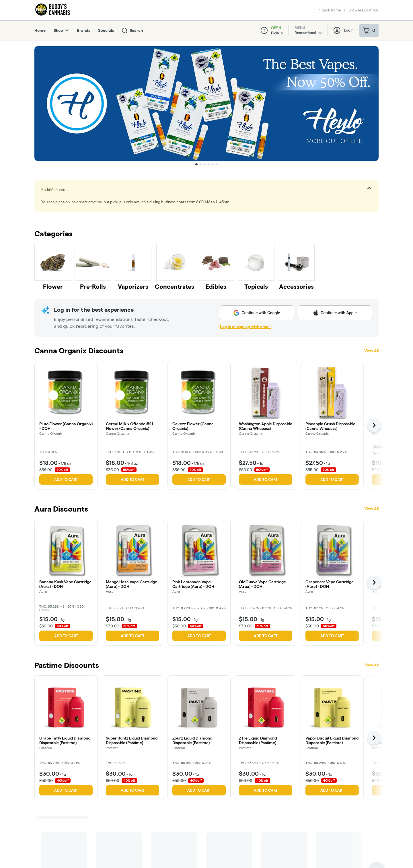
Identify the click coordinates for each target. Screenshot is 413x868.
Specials (106, 30)
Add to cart (66, 479)
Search (132, 31)
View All (371, 351)
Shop (61, 30)
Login (344, 30)
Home (40, 30)
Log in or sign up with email (245, 327)
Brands (83, 30)
